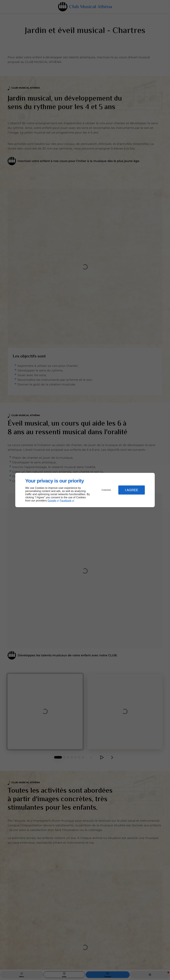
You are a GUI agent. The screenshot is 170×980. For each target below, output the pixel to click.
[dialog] (85, 490)
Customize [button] (106, 490)
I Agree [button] (131, 490)
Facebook (66, 501)
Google (52, 501)
